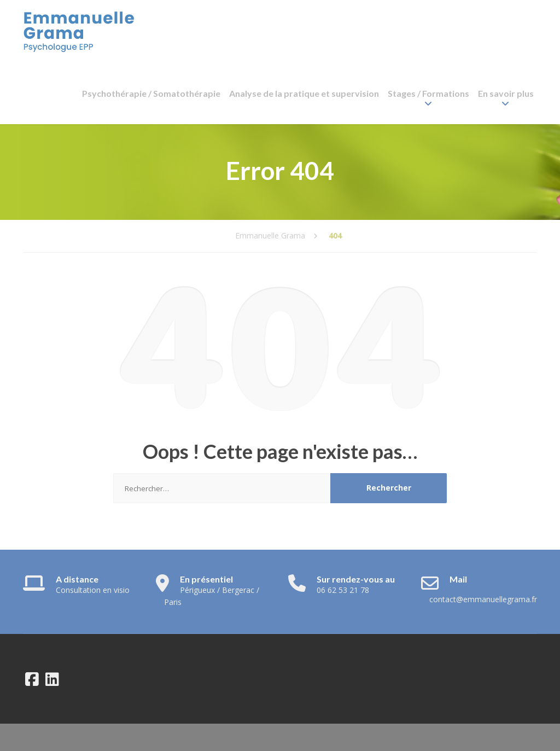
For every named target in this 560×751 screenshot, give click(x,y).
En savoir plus (506, 93)
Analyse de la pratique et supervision (304, 93)
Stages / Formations (428, 93)
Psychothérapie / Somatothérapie (151, 93)
